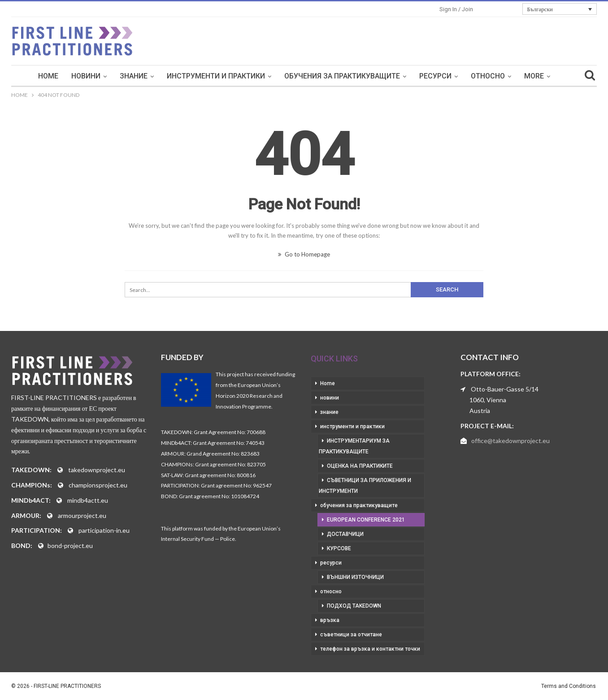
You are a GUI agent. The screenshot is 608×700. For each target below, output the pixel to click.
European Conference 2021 (366, 520)
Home (48, 76)
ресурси (435, 76)
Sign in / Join (456, 9)
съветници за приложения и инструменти (365, 486)
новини (86, 76)
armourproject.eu (82, 515)
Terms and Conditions (569, 686)
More (534, 76)
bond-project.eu (70, 546)
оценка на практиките (360, 466)
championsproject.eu (98, 485)
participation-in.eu (104, 530)
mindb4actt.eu (88, 500)
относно (488, 76)
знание (134, 76)
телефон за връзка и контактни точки (370, 649)
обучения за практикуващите (342, 76)
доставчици (345, 534)
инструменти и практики (216, 76)
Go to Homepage (304, 254)
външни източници (355, 577)
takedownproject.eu (97, 470)
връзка (330, 620)
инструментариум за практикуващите (354, 446)
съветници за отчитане (351, 635)
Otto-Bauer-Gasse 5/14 (505, 389)
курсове (339, 548)
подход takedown (354, 606)
